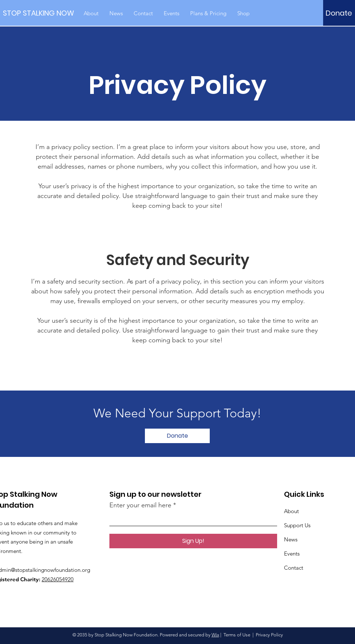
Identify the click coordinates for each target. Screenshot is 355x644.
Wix (215, 635)
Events (292, 554)
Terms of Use (237, 635)
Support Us (297, 525)
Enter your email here (140, 505)
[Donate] (339, 13)
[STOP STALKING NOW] (38, 13)
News (291, 539)
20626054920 (58, 579)
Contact (294, 568)
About (291, 511)
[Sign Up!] (193, 541)
